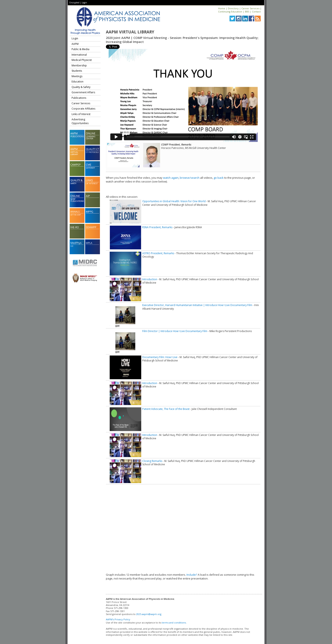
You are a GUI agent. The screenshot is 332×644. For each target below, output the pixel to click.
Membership (79, 65)
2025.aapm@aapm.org (149, 614)
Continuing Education (230, 12)
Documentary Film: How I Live (160, 357)
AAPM (75, 44)
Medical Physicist (82, 60)
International (79, 55)
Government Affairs (83, 92)
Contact (256, 12)
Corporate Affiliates (83, 109)
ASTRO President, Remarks (158, 253)
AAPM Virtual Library (130, 32)
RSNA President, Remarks (157, 227)
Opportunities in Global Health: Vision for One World (174, 201)
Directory (233, 8)
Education (77, 82)
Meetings (77, 76)
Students (77, 71)
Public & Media (80, 49)
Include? (192, 575)
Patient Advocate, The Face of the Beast (166, 409)
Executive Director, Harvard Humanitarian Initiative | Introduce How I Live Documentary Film (197, 305)
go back (219, 178)
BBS (247, 12)
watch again (171, 178)
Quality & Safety (81, 87)
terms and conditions (174, 623)
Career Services (250, 8)
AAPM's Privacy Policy (118, 619)
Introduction (150, 279)
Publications (79, 98)
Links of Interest (81, 114)
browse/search (190, 178)
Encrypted (74, 3)
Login (84, 3)
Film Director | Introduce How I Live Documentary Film (175, 331)
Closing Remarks (152, 461)
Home (222, 8)
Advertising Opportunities (80, 121)
